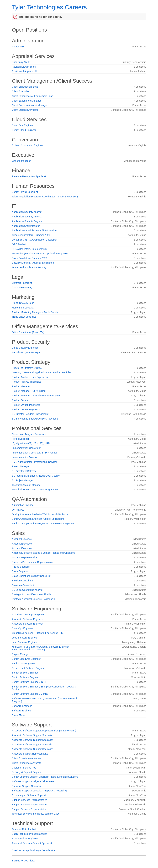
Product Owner (20, 400)
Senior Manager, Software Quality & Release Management (43, 523)
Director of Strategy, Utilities (27, 368)
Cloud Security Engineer (25, 348)
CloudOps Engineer (22, 628)
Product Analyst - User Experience (30, 377)
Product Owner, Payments (26, 405)
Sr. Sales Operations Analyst (27, 590)
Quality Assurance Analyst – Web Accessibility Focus (40, 514)
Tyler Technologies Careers (49, 7)
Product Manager (21, 386)
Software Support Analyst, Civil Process (33, 781)
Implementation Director (25, 457)
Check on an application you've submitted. (34, 850)
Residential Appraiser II (24, 71)
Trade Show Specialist (24, 317)
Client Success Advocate (25, 110)
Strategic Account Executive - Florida (32, 594)
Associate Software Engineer (27, 619)
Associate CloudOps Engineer (28, 615)
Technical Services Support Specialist (32, 843)
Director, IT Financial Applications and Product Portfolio (41, 372)
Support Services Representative (30, 800)
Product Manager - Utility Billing (29, 391)
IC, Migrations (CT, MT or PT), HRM (31, 443)
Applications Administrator (26, 226)
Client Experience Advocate (27, 758)
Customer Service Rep (24, 768)
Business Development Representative (33, 562)
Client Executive (20, 91)
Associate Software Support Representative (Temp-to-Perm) (44, 731)
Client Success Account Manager (30, 105)
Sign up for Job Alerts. (24, 861)
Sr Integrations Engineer (25, 839)
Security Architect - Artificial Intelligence (33, 263)
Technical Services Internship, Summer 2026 (36, 814)
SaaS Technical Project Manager (29, 834)
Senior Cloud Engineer (24, 130)
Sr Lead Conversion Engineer (28, 145)
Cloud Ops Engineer (23, 125)
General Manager (21, 161)
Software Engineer (22, 706)
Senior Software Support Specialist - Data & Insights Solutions (45, 777)
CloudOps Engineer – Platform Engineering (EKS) (39, 633)
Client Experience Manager (26, 101)
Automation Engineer (23, 505)
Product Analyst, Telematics (27, 382)
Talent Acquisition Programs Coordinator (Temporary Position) (45, 197)
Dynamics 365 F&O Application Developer (34, 240)
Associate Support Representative (30, 754)
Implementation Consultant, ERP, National (34, 453)
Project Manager (21, 466)
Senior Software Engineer (26, 673)
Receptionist (19, 47)
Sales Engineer (20, 571)
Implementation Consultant (26, 448)
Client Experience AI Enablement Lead (33, 96)
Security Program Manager (26, 352)
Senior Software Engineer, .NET (29, 682)
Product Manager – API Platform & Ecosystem (36, 396)
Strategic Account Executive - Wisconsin (33, 599)
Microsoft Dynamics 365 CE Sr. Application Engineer (40, 253)
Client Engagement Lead (25, 87)
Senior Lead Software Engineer (29, 668)
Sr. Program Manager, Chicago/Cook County (36, 476)
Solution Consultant (22, 581)
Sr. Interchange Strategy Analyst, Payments (35, 419)
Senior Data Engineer (23, 664)
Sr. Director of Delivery (24, 471)
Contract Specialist (22, 283)
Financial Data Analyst (24, 829)
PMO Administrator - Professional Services (35, 462)
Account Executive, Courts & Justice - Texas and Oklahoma (44, 553)
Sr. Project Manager (23, 480)
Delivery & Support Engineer (27, 772)
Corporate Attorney (22, 287)
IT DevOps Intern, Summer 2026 (29, 249)
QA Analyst (18, 510)
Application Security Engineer (28, 221)
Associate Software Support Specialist (32, 735)
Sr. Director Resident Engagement (30, 414)
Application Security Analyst (27, 212)
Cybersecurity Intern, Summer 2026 (31, 235)
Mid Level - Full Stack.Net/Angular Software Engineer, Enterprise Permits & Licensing (41, 648)
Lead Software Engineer (25, 638)
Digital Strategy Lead (23, 303)
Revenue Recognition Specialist (29, 176)
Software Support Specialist (27, 786)
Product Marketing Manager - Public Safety (35, 312)
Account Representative (25, 557)
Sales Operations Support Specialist (31, 576)
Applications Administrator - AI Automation (34, 230)
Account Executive (22, 539)
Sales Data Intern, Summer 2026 (29, 258)
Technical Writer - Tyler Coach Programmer (35, 490)
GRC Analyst (19, 244)
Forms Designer (20, 439)
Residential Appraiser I (24, 67)
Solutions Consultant (23, 585)
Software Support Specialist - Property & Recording (39, 791)
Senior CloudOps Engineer (26, 659)
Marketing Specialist (23, 308)
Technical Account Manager (27, 485)
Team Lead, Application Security (29, 267)
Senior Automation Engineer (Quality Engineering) (39, 519)
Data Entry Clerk (21, 62)
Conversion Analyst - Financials (29, 434)
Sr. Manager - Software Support (29, 795)
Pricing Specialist (21, 567)
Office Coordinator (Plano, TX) (28, 332)
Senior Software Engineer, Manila (30, 694)
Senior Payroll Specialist (25, 192)
